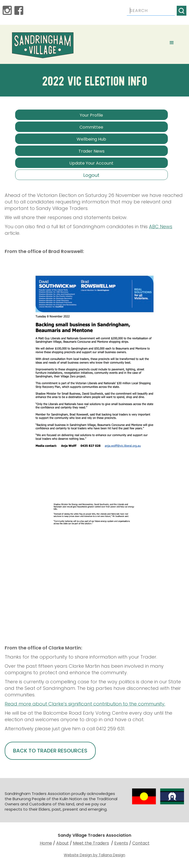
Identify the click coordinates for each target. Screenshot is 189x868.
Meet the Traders (91, 843)
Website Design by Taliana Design (94, 855)
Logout (91, 175)
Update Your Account (91, 163)
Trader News (91, 151)
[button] (172, 43)
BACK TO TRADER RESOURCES (50, 751)
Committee (91, 127)
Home (46, 843)
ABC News (161, 227)
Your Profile (91, 115)
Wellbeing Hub (91, 139)
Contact (141, 843)
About (62, 843)
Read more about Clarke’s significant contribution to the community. (85, 704)
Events (121, 843)
